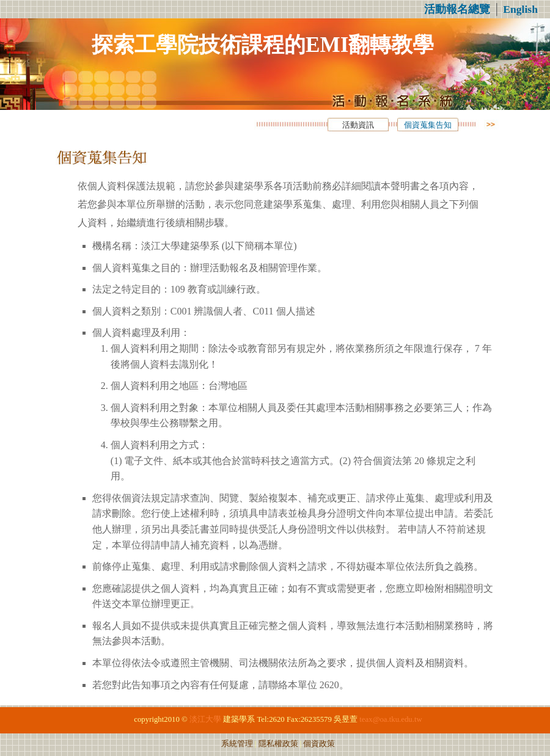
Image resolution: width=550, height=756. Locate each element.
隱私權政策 (278, 744)
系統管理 (237, 744)
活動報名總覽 (457, 9)
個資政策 (319, 744)
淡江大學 (205, 719)
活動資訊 (358, 125)
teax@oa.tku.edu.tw (391, 719)
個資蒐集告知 (428, 125)
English (520, 9)
